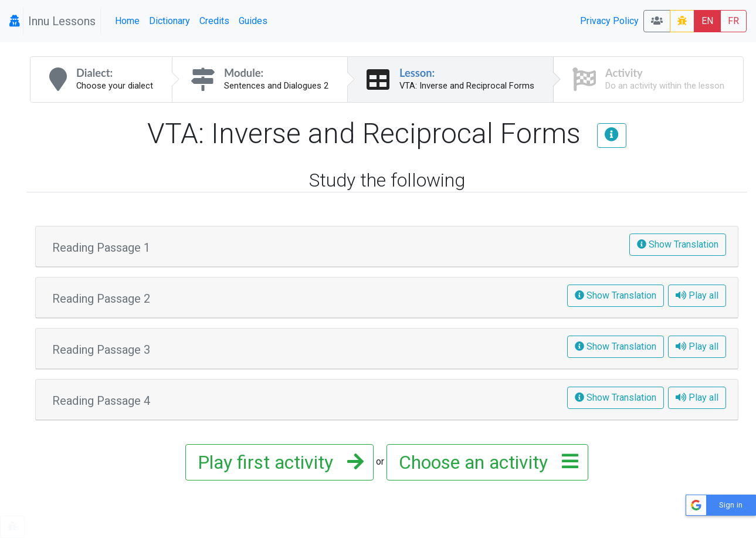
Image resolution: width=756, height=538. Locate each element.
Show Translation (678, 244)
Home (127, 21)
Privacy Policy (609, 21)
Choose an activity (485, 462)
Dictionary (169, 21)
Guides (253, 21)
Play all (697, 295)
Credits (214, 21)
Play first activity (277, 462)
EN (707, 21)
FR (733, 21)
